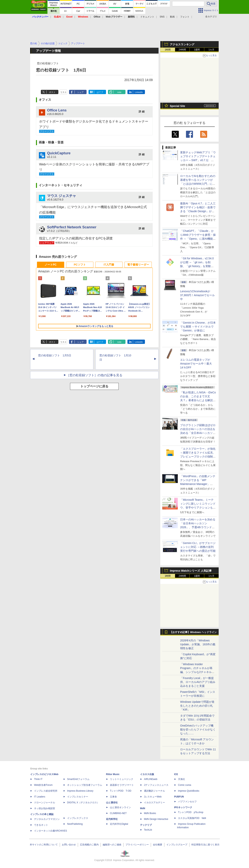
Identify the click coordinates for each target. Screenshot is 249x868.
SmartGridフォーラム (78, 779)
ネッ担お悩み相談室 (45, 808)
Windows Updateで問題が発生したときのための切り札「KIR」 (197, 706)
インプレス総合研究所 (46, 791)
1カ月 (212, 50)
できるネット (41, 825)
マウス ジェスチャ (62, 196)
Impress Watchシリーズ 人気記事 (191, 571)
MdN (143, 808)
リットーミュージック (122, 779)
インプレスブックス (78, 818)
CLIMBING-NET (118, 813)
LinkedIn (139, 92)
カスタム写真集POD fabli (192, 818)
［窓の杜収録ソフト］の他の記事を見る (94, 375)
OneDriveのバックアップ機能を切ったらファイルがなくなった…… (198, 729)
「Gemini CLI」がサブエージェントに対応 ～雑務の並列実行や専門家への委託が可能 (198, 547)
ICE (176, 774)
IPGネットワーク (183, 807)
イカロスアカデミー (154, 803)
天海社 (181, 779)
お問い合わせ (69, 845)
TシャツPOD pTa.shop (191, 812)
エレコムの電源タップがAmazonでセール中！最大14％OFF (196, 364)
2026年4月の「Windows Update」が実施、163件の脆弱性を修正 (198, 644)
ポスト (52, 92)
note (119, 92)
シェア (80, 92)
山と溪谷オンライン (120, 807)
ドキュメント (147, 17)
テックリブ (146, 825)
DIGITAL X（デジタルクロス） (83, 803)
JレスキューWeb (153, 797)
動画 (172, 17)
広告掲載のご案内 (89, 845)
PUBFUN (179, 797)
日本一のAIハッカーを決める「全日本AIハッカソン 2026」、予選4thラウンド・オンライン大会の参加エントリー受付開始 (198, 527)
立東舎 (113, 797)
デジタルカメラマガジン (47, 819)
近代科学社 (112, 819)
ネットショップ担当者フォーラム (85, 785)
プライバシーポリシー (137, 845)
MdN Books (150, 813)
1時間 (168, 50)
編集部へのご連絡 (112, 845)
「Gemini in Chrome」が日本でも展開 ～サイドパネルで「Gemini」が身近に (198, 327)
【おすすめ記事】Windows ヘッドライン (193, 632)
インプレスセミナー (78, 797)
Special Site (178, 106)
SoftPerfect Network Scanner (72, 227)
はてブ (100, 92)
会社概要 (158, 845)
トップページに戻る (94, 386)
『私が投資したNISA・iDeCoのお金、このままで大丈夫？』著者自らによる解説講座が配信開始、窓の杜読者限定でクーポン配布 (198, 400)
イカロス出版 (147, 774)
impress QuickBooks (189, 791)
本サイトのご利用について (44, 845)
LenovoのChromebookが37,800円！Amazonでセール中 (197, 295)
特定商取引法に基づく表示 (205, 845)
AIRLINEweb (151, 779)
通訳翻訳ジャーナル (154, 791)
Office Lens (57, 110)
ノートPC (50, 265)
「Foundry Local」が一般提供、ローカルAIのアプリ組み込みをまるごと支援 (198, 682)
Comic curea (185, 785)
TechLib (148, 830)
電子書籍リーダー (138, 265)
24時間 (182, 50)
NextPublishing (75, 824)
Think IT (38, 779)
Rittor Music (113, 774)
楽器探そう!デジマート (122, 785)
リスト (64, 92)
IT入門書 (109, 265)
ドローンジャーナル (45, 803)
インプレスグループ (177, 845)
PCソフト (80, 265)
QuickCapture (59, 153)
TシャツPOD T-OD (121, 791)
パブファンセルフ (187, 802)
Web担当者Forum (43, 785)
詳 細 (142, 112)
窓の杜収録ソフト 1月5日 (55, 355)
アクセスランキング (182, 44)
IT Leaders (40, 797)
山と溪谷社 (112, 803)
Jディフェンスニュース (156, 785)
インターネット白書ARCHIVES (50, 831)
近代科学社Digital (119, 824)
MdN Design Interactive (156, 819)
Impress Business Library (80, 791)
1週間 (197, 50)
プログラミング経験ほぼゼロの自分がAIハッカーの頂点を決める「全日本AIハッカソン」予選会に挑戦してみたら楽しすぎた (198, 433)
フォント (185, 17)
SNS (162, 17)
